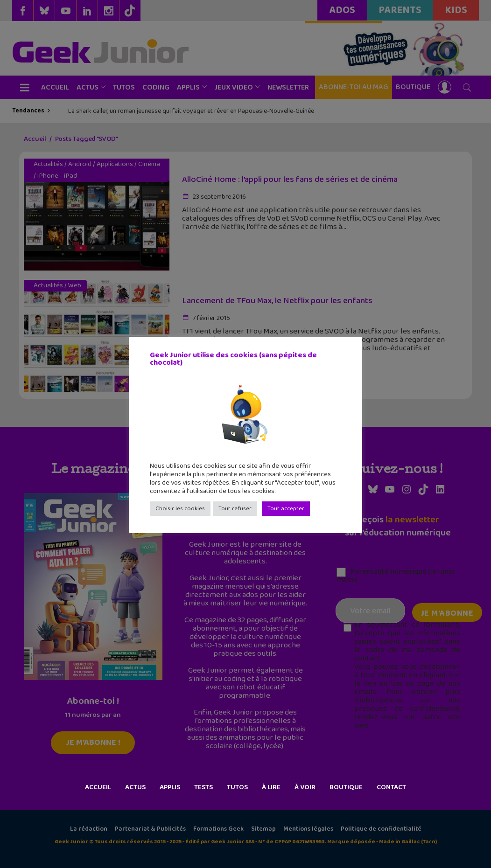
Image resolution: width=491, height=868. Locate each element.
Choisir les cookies (180, 509)
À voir (305, 787)
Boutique (346, 787)
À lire (271, 787)
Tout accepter (286, 509)
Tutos (237, 787)
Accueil (98, 787)
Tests (203, 787)
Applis (170, 787)
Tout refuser (235, 509)
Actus (135, 787)
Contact (391, 787)
